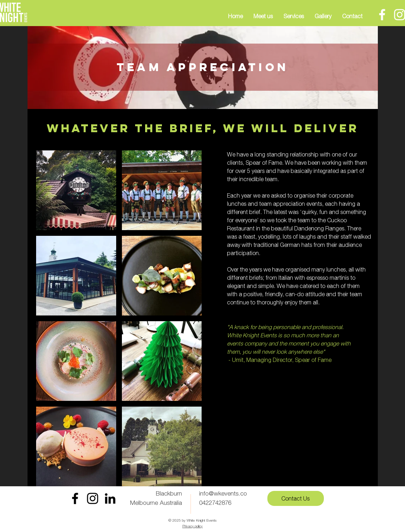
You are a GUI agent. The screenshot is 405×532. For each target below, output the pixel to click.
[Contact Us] (296, 498)
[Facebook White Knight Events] (75, 498)
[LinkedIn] (110, 498)
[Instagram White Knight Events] (93, 498)
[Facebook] (382, 15)
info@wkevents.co (223, 493)
